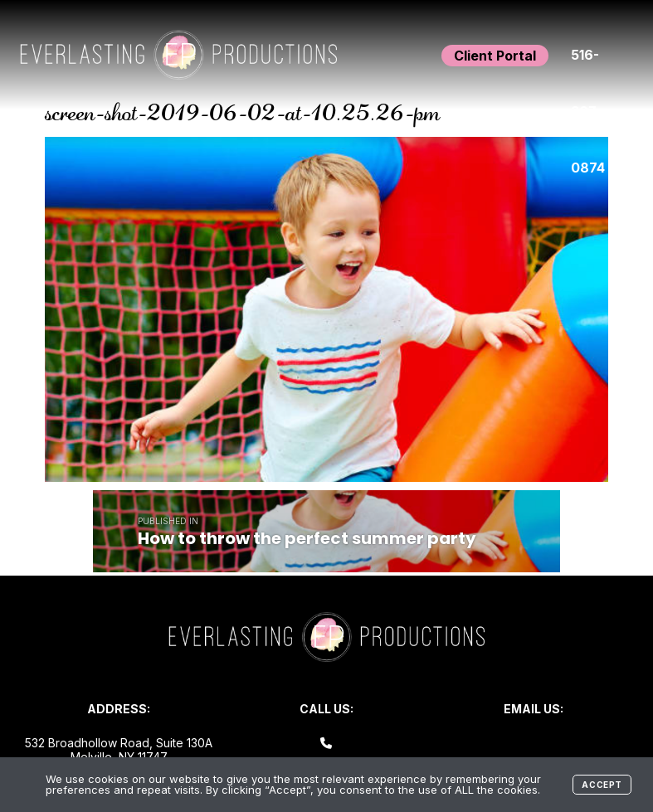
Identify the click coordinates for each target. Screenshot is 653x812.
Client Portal (495, 56)
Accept (602, 785)
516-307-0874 (588, 65)
